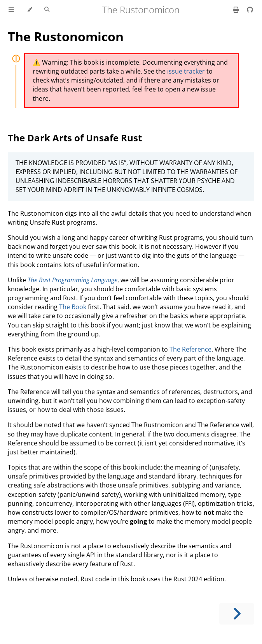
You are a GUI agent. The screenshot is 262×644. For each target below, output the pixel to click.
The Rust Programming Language (72, 280)
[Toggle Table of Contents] (11, 10)
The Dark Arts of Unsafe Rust (75, 138)
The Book (73, 307)
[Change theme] (29, 10)
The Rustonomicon (66, 36)
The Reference (190, 349)
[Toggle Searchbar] (47, 10)
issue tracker (186, 71)
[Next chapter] (237, 614)
